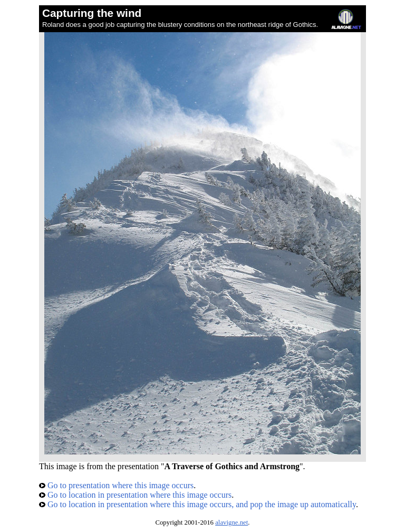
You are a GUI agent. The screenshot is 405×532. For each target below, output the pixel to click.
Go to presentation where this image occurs (116, 485)
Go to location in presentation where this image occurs (135, 495)
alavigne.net (232, 522)
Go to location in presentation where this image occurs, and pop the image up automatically (197, 504)
